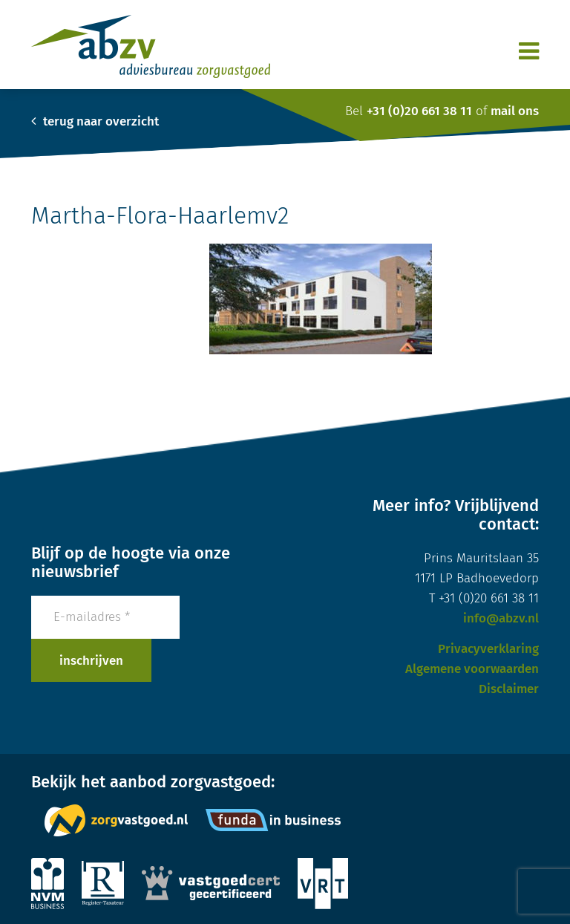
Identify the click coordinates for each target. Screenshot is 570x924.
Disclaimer (509, 689)
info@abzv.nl (501, 618)
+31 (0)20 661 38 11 (419, 111)
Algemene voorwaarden (472, 669)
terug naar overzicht (95, 121)
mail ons (515, 111)
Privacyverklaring (488, 649)
